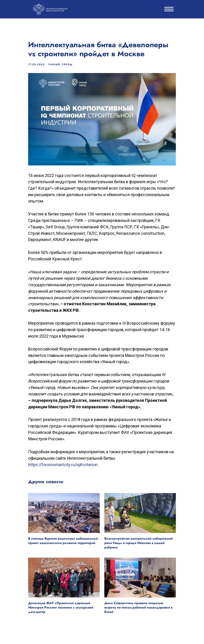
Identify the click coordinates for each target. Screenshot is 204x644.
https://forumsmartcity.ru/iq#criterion (63, 465)
